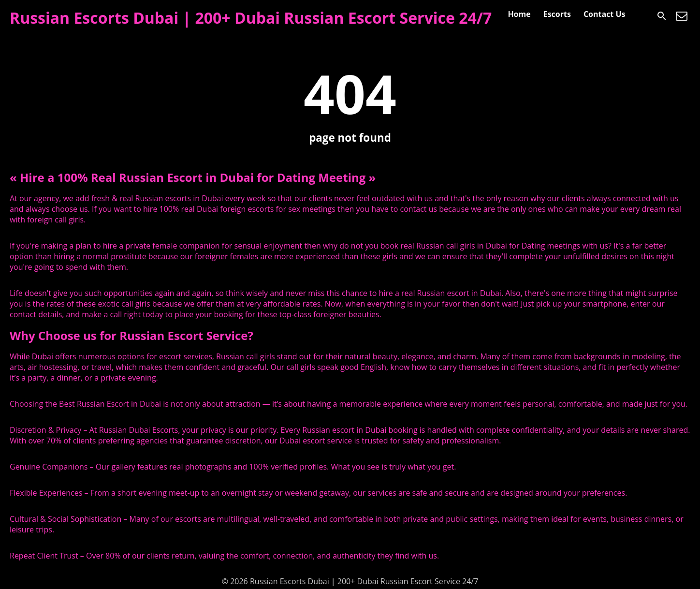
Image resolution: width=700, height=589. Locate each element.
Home (519, 14)
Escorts (557, 14)
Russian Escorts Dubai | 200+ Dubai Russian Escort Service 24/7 (251, 18)
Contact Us (605, 14)
